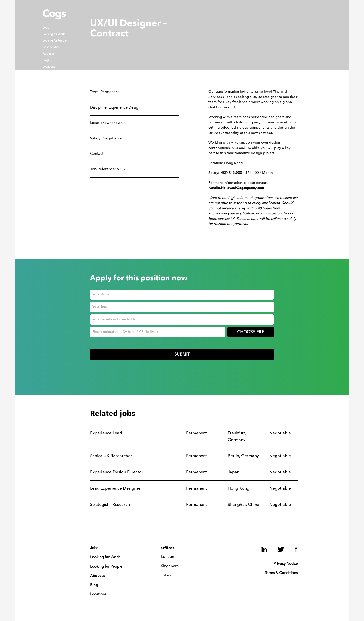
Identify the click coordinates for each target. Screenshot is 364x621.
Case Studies (51, 47)
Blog (46, 60)
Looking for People (55, 41)
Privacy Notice (286, 564)
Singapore (170, 566)
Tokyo (166, 576)
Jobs (46, 28)
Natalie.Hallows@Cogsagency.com (236, 188)
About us (49, 54)
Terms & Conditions (281, 573)
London (168, 557)
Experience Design (125, 108)
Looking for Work (54, 34)
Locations (49, 67)
